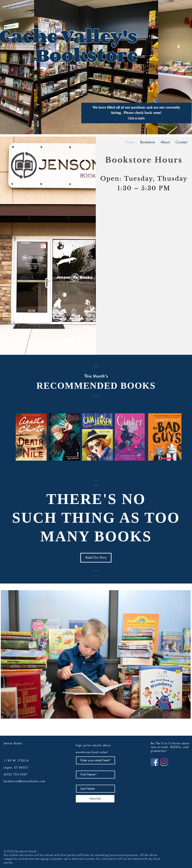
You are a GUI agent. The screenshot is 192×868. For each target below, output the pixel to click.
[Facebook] (155, 762)
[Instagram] (164, 762)
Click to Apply (136, 118)
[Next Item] (175, 437)
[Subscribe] (95, 799)
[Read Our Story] (96, 558)
